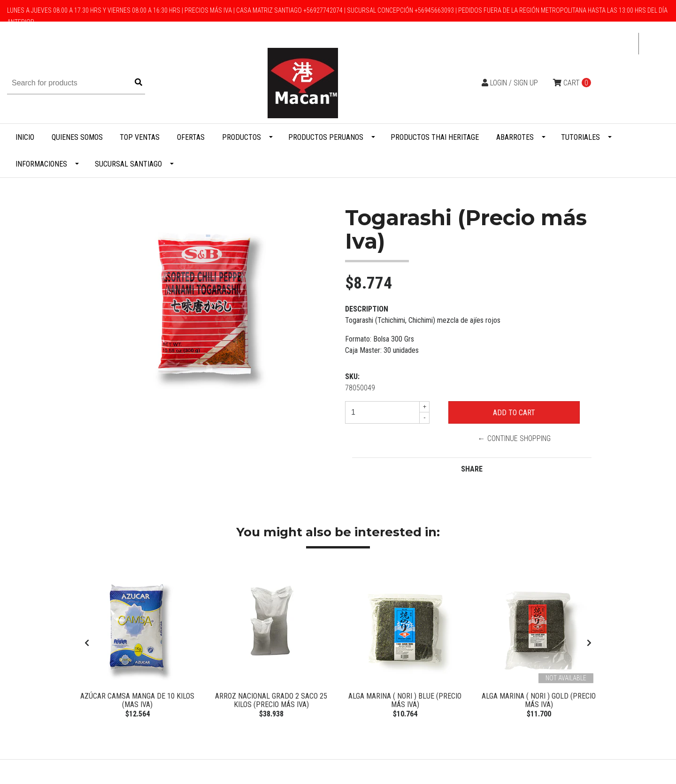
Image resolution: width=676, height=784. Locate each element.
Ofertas (191, 137)
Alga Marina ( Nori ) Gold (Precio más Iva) (539, 700)
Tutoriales (580, 137)
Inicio (25, 137)
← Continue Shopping (514, 438)
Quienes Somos (77, 137)
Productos (242, 137)
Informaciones (41, 164)
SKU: (352, 377)
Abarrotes (515, 137)
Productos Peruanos (326, 137)
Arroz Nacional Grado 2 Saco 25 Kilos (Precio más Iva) (271, 700)
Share (472, 469)
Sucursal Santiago (128, 164)
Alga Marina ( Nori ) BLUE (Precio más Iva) (405, 700)
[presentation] (87, 644)
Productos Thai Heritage (435, 137)
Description (367, 309)
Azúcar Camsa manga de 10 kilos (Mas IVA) (137, 700)
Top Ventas (140, 137)
